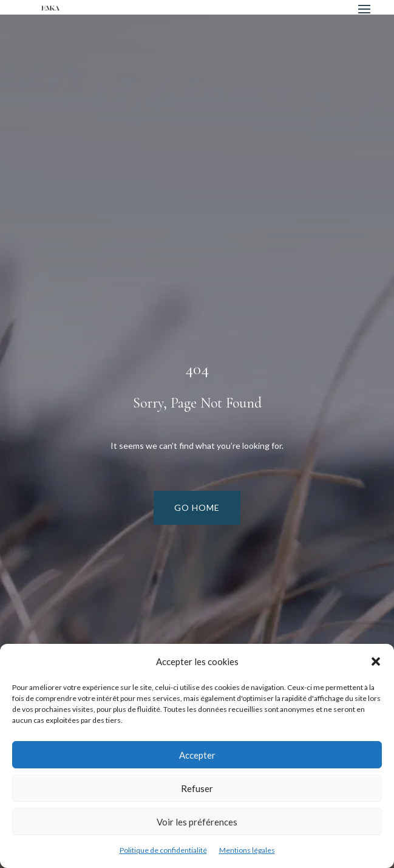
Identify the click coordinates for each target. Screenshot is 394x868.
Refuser (197, 788)
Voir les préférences (197, 822)
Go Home (197, 507)
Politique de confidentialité (163, 850)
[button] (376, 661)
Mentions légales (247, 850)
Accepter (197, 755)
